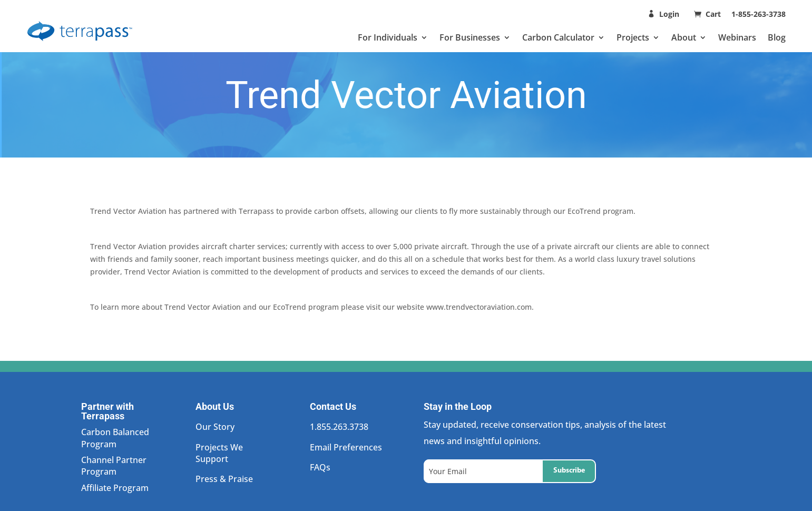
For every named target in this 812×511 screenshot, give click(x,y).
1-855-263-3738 (759, 14)
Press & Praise (224, 479)
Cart (714, 14)
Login (669, 14)
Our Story (215, 427)
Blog (777, 37)
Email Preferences (346, 447)
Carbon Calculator (558, 37)
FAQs (320, 467)
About (684, 37)
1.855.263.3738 (339, 427)
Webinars (737, 37)
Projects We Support (219, 453)
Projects (633, 37)
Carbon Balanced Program (115, 438)
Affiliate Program (115, 488)
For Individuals (388, 37)
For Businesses (470, 37)
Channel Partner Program (114, 466)
